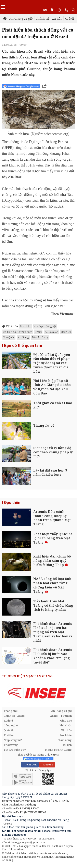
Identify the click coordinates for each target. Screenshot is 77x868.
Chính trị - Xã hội (49, 18)
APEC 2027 (51, 332)
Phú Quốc (9, 337)
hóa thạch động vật (45, 326)
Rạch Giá (66, 332)
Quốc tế (9, 730)
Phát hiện (26, 326)
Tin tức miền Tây (15, 750)
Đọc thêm (13, 502)
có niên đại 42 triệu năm (18, 332)
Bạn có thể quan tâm (23, 346)
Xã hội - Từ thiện (61, 716)
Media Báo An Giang (58, 750)
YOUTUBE (47, 765)
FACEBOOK (30, 765)
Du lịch (67, 745)
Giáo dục (66, 721)
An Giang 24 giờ (21, 18)
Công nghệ (11, 725)
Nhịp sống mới (13, 740)
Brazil (38, 332)
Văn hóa (66, 730)
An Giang (23, 337)
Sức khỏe (66, 735)
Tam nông (65, 740)
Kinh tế (8, 721)
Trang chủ (11, 711)
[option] (38, 693)
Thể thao (9, 735)
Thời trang (11, 745)
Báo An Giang (40, 337)
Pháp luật (66, 725)
